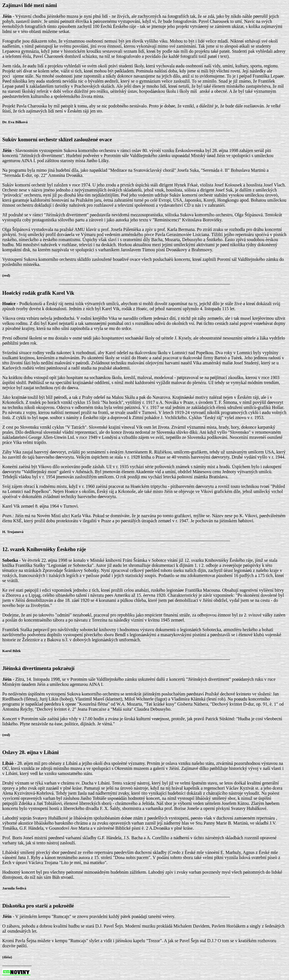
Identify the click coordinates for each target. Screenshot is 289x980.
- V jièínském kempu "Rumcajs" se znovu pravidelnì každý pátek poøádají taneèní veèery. (144, 934)
